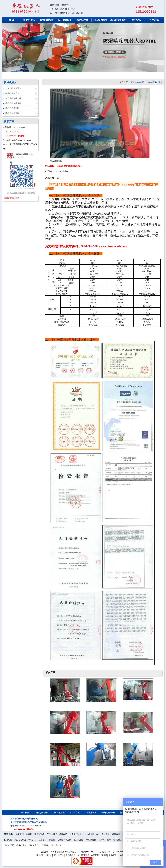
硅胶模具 (43, 840)
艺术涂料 (45, 845)
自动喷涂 (95, 855)
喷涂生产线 (83, 20)
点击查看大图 (56, 161)
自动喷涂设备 (47, 20)
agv (98, 834)
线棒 (109, 840)
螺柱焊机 (106, 834)
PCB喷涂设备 (100, 20)
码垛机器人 (21, 845)
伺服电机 (116, 834)
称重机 (52, 840)
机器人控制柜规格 (13, 103)
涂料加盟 (117, 840)
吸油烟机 (8, 840)
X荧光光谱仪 (20, 840)
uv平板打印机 (76, 834)
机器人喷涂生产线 (13, 98)
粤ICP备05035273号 (117, 852)
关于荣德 (154, 20)
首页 (132, 82)
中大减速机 (89, 834)
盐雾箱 (29, 834)
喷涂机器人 (29, 20)
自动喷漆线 (114, 855)
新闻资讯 (136, 20)
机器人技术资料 (12, 113)
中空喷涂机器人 (12, 93)
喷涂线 (49, 855)
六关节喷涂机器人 (13, 88)
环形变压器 (9, 845)
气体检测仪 (52, 834)
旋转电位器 (79, 840)
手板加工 (32, 840)
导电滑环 (20, 834)
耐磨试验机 (39, 834)
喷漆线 (104, 855)
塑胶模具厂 (34, 845)
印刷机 (101, 840)
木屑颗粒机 (91, 840)
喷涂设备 (40, 855)
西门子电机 (56, 845)
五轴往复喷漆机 (118, 20)
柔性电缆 (63, 834)
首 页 (11, 20)
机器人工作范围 (12, 108)
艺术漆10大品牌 (64, 840)
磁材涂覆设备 (65, 20)
